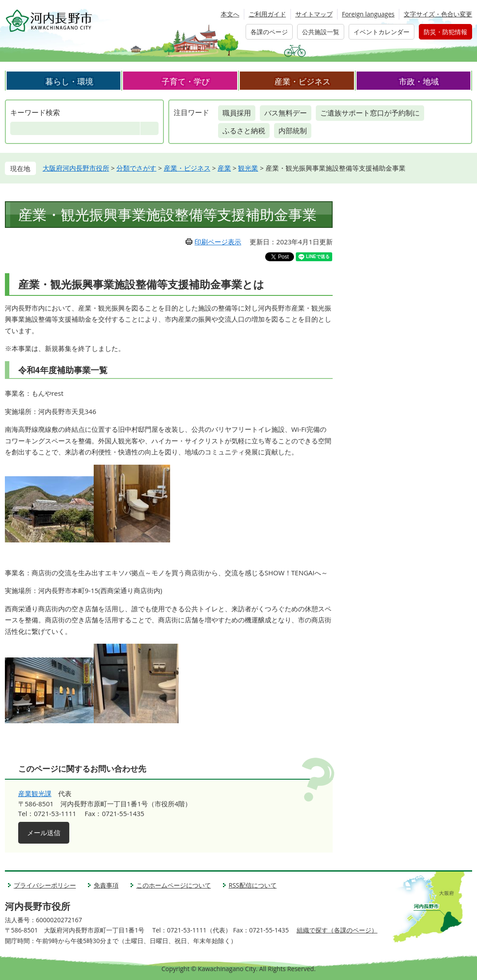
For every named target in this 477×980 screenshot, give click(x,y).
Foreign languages (368, 14)
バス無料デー (286, 113)
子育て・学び (186, 81)
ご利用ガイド (267, 14)
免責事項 (106, 885)
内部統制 (293, 131)
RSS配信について (253, 885)
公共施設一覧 (321, 32)
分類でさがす (136, 168)
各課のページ (269, 32)
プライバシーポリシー (45, 885)
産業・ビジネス (302, 81)
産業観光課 (35, 793)
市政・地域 (419, 81)
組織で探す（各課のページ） (337, 930)
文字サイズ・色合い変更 (438, 14)
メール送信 (44, 833)
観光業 (248, 168)
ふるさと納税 (244, 131)
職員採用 (237, 113)
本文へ (230, 14)
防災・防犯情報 (445, 32)
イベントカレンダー (382, 32)
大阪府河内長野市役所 (76, 168)
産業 (224, 168)
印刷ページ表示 (218, 242)
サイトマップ (314, 14)
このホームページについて (174, 885)
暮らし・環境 (69, 81)
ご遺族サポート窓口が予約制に (370, 113)
